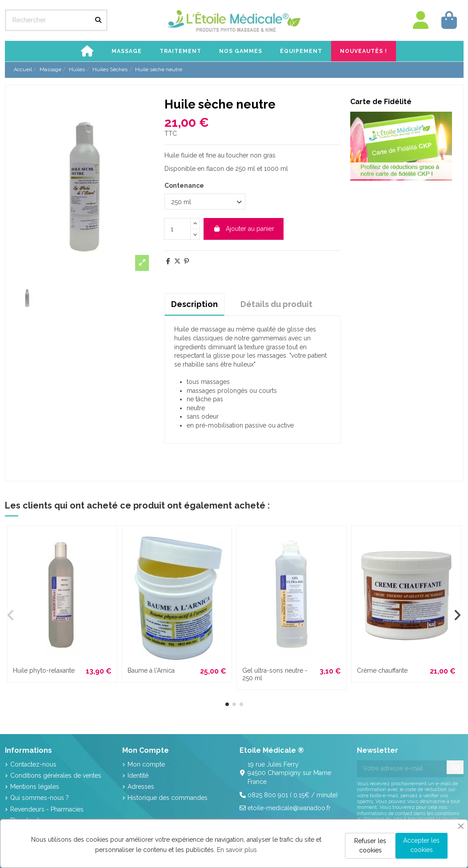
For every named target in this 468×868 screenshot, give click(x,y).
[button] (127, 51)
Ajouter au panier (244, 229)
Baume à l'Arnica (151, 670)
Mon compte (146, 764)
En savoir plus (237, 850)
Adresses (141, 787)
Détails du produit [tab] (276, 304)
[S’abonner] (456, 768)
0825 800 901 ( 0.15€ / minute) (293, 795)
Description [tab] (194, 304)
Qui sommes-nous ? (40, 798)
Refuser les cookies (370, 846)
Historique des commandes (168, 798)
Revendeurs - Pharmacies (47, 809)
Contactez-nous (33, 764)
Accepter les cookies (421, 845)
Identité (138, 775)
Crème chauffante (382, 670)
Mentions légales (35, 787)
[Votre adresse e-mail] (402, 769)
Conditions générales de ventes (56, 775)
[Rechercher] (98, 20)
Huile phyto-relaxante (44, 670)
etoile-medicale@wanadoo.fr (289, 808)
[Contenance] (205, 202)
